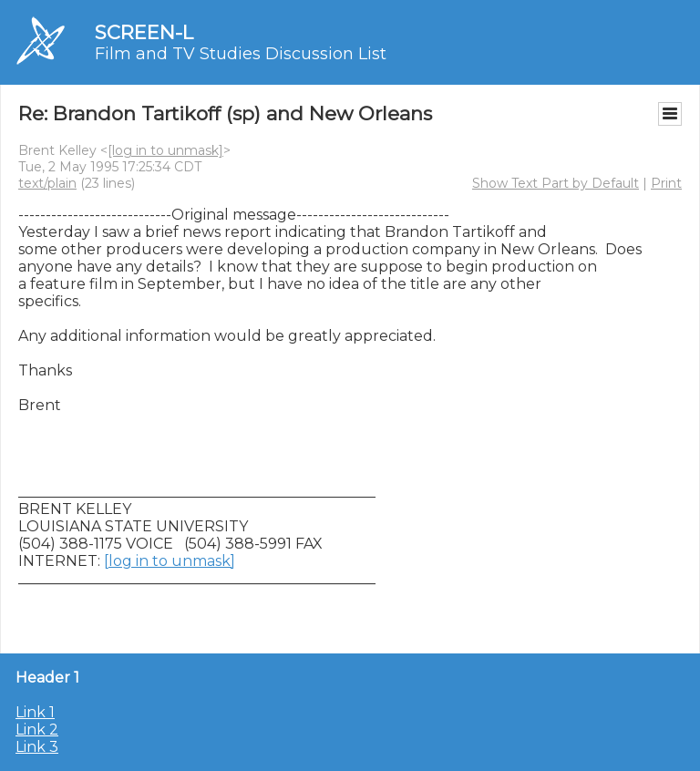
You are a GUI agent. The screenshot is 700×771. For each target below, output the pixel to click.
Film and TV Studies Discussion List (241, 54)
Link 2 (37, 730)
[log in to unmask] (165, 150)
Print (666, 183)
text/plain (47, 183)
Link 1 (35, 712)
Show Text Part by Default (556, 183)
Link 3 (37, 747)
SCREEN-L (144, 32)
